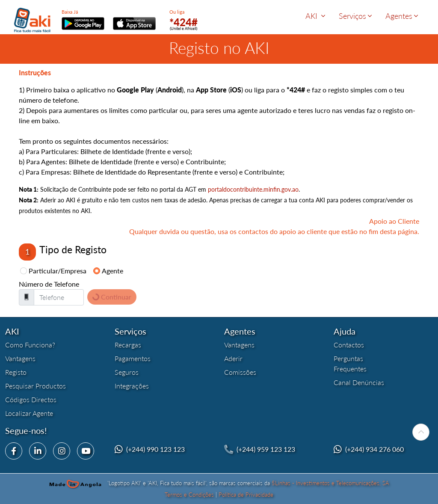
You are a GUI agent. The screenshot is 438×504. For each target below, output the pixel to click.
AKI (315, 16)
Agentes (402, 16)
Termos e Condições (189, 495)
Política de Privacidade (246, 495)
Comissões (240, 372)
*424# (183, 22)
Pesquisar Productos (36, 386)
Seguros (127, 372)
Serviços (355, 16)
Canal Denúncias (359, 382)
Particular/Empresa (58, 271)
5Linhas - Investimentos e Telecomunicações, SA (330, 483)
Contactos (349, 345)
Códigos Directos (31, 399)
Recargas (128, 345)
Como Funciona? (30, 345)
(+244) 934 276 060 (374, 449)
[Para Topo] (421, 432)
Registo (16, 372)
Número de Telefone (49, 284)
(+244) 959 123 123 (266, 449)
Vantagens (20, 358)
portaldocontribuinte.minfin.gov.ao (253, 189)
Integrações (132, 386)
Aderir (233, 358)
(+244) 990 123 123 (155, 449)
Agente (112, 271)
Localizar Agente (29, 413)
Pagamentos (133, 358)
